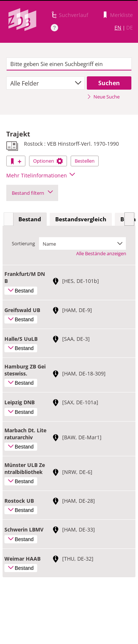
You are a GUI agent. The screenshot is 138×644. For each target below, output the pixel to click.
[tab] (30, 219)
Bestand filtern (32, 193)
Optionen (48, 161)
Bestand (30, 219)
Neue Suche (103, 97)
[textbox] (69, 64)
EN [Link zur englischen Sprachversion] (118, 27)
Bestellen (85, 161)
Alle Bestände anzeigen (101, 253)
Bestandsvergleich (81, 219)
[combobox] (45, 83)
